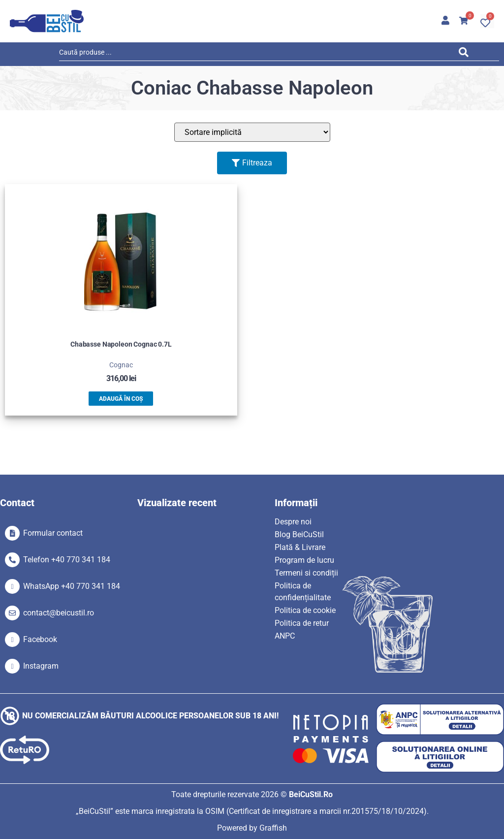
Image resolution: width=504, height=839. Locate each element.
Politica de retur (302, 623)
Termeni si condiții (306, 573)
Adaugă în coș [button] (121, 399)
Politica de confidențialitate (303, 592)
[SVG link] (47, 21)
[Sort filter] (252, 132)
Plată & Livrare (300, 547)
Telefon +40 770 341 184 (67, 560)
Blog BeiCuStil (299, 534)
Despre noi (293, 522)
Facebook (40, 639)
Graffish (273, 828)
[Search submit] (466, 54)
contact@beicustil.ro (59, 613)
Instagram (41, 666)
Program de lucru (304, 560)
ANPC (285, 636)
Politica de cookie (305, 610)
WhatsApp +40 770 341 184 (72, 586)
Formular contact (53, 533)
